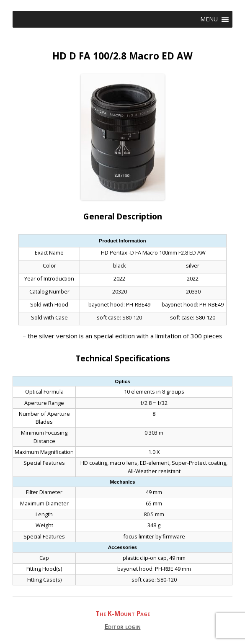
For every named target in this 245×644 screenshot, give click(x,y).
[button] (209, 19)
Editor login (123, 627)
